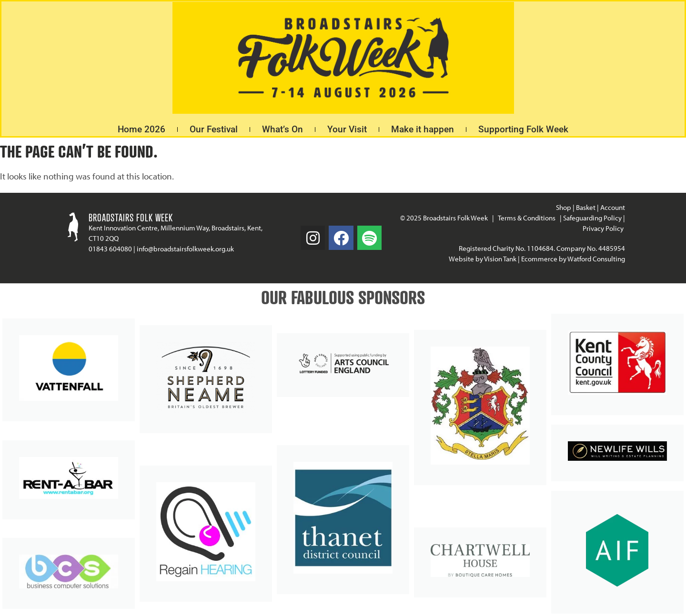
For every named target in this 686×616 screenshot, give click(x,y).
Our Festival (214, 129)
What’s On (282, 129)
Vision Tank (500, 259)
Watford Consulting (596, 259)
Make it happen (423, 129)
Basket (586, 207)
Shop (564, 207)
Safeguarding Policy (592, 218)
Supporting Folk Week (523, 129)
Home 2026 (141, 129)
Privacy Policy (604, 228)
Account (613, 207)
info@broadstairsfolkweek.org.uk (185, 249)
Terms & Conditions (527, 218)
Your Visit (347, 129)
